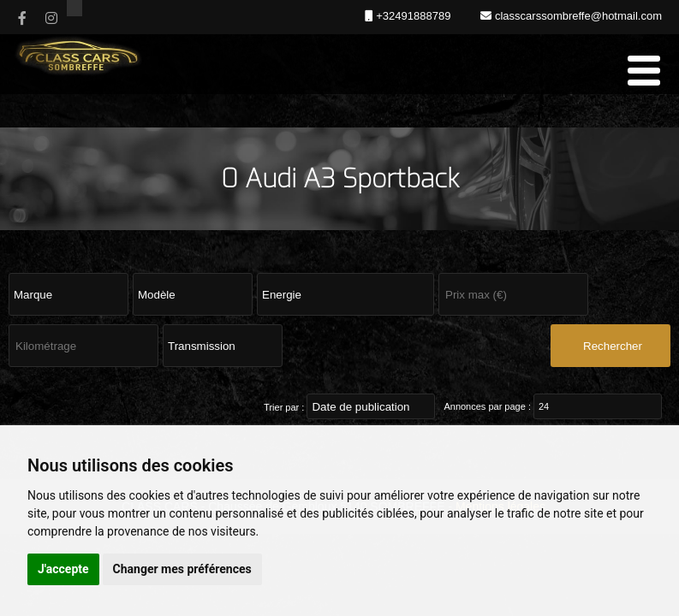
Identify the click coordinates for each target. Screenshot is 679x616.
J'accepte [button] (63, 569)
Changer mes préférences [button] (182, 569)
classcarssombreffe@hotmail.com (577, 16)
